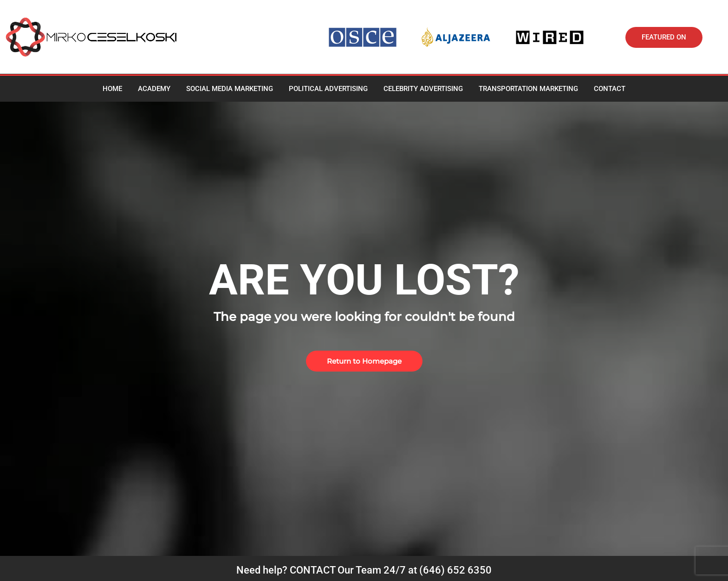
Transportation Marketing (528, 89)
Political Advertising (328, 89)
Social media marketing (230, 89)
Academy (154, 89)
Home (112, 89)
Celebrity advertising (423, 89)
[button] (664, 37)
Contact (610, 89)
